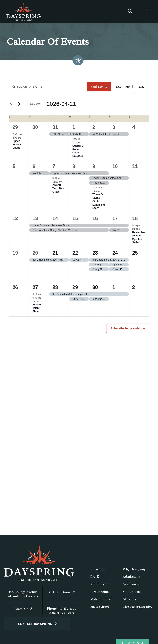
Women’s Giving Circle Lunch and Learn (99, 203)
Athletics (129, 601)
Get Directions (60, 594)
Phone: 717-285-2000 (62, 610)
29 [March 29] (15, 128)
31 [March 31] (55, 128)
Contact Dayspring (35, 625)
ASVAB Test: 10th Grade (58, 190)
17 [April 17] (115, 220)
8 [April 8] (74, 168)
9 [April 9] (94, 168)
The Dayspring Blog (138, 608)
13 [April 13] (35, 220)
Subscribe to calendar (125, 330)
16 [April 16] (95, 220)
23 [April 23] (95, 254)
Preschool (98, 570)
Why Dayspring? (135, 570)
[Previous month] (11, 105)
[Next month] (19, 105)
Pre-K (95, 578)
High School (100, 608)
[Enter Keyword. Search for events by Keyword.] (48, 88)
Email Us (21, 610)
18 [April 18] (135, 220)
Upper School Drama (17, 146)
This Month (34, 105)
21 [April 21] (55, 254)
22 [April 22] (75, 254)
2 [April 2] (94, 128)
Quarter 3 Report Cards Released (78, 152)
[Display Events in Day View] (142, 88)
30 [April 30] (95, 289)
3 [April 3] (114, 128)
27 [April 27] (35, 289)
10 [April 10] (115, 168)
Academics (131, 586)
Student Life (132, 593)
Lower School (100, 593)
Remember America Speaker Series (139, 239)
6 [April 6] (34, 168)
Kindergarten (100, 586)
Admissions (131, 578)
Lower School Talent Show (37, 308)
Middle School (101, 601)
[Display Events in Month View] (130, 88)
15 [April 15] (75, 220)
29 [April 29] (75, 289)
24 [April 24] (115, 254)
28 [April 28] (55, 289)
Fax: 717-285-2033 (62, 614)
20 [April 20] (35, 254)
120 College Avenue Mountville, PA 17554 (23, 595)
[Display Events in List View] (118, 88)
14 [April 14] (55, 220)
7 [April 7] (54, 168)
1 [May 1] (114, 289)
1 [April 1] (74, 128)
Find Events (99, 88)
